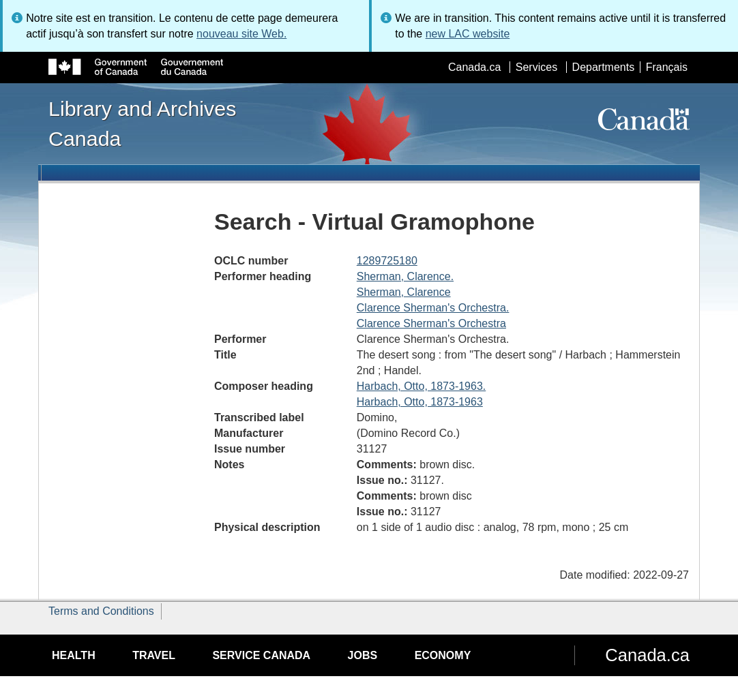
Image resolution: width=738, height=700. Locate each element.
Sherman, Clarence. (405, 276)
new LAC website (468, 34)
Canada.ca (474, 67)
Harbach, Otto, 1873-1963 (420, 402)
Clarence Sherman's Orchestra (431, 323)
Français (667, 67)
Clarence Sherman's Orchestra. (433, 308)
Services (536, 67)
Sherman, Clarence (404, 292)
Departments (604, 67)
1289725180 (387, 261)
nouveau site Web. (241, 34)
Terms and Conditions (101, 611)
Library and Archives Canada (142, 123)
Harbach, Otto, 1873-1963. (421, 386)
